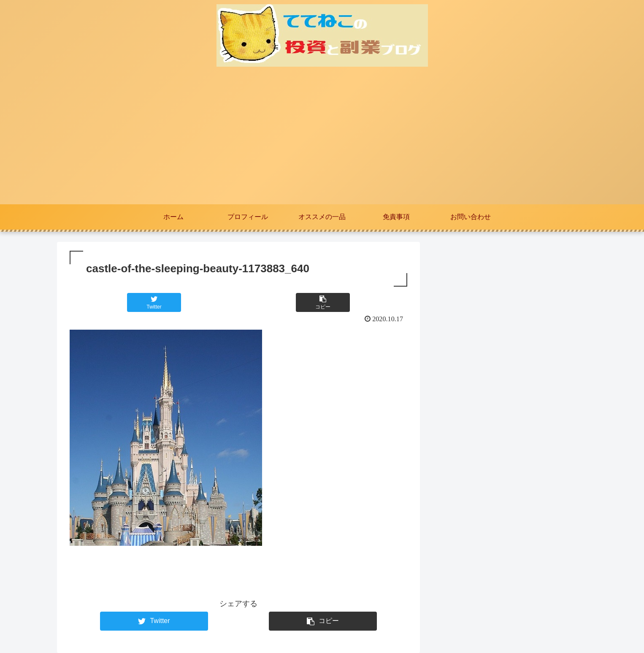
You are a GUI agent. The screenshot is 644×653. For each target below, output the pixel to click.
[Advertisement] (322, 141)
